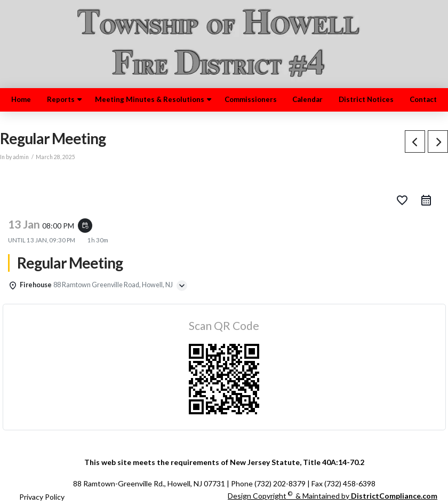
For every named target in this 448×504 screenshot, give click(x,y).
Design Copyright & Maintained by (333, 496)
